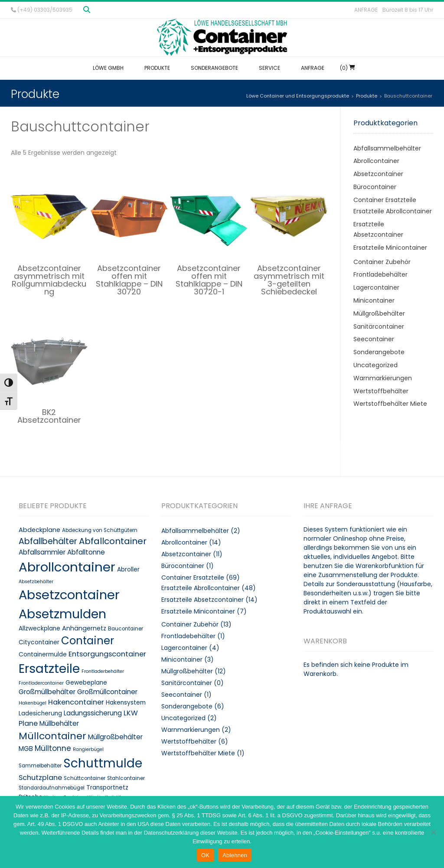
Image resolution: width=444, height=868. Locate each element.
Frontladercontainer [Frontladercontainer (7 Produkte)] (41, 683)
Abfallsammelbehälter (387, 148)
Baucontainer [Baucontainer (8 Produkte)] (126, 629)
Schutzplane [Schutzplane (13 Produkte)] (40, 778)
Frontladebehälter (380, 274)
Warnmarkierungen (383, 378)
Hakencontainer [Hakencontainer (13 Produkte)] (76, 702)
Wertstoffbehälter (381, 391)
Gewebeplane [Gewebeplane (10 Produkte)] (86, 683)
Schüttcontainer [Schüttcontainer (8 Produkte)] (85, 778)
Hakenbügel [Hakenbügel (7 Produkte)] (33, 703)
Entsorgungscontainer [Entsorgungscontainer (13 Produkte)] (107, 654)
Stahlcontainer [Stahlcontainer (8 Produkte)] (126, 778)
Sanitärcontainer (379, 326)
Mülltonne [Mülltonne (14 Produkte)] (53, 748)
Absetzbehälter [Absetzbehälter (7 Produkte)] (36, 582)
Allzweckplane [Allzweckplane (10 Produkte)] (39, 628)
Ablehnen (235, 855)
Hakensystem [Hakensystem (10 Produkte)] (126, 703)
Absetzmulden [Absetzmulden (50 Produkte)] (62, 614)
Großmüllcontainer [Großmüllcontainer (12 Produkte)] (107, 692)
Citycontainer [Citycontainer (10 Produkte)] (39, 642)
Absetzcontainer (378, 174)
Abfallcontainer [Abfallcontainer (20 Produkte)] (113, 541)
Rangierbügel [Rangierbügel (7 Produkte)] (88, 749)
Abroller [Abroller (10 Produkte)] (128, 569)
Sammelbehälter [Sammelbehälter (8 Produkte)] (40, 766)
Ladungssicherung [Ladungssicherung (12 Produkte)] (93, 713)
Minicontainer (374, 300)
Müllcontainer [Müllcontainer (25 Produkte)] (52, 736)
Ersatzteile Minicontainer (390, 248)
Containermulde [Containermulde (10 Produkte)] (43, 654)
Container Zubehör (382, 262)
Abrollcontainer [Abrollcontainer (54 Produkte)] (67, 567)
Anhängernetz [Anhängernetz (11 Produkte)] (84, 628)
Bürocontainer (375, 187)
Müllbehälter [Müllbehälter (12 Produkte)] (59, 723)
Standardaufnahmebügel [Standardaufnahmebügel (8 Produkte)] (52, 788)
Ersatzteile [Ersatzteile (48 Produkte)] (49, 669)
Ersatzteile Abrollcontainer (393, 211)
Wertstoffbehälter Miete (390, 404)
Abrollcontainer (376, 161)
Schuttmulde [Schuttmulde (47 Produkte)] (103, 763)
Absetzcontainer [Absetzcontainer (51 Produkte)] (69, 595)
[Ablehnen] (433, 832)
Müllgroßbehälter (379, 313)
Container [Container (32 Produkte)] (88, 641)
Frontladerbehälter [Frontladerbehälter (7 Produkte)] (103, 671)
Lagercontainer (376, 287)
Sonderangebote (379, 352)
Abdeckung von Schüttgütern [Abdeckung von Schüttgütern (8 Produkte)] (100, 530)
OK (205, 855)
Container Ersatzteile (385, 200)
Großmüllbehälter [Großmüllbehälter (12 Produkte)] (47, 692)
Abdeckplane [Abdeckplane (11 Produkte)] (39, 530)
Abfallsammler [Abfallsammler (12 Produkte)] (42, 552)
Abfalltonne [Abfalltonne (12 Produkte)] (86, 552)
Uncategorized (375, 365)
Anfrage (366, 10)
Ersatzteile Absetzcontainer (202, 600)
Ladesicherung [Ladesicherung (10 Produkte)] (40, 713)
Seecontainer (374, 339)
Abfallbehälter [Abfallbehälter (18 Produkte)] (48, 541)
